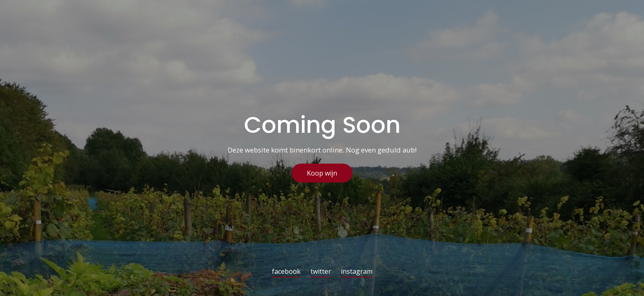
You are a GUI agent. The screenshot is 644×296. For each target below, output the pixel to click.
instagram (357, 272)
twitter (321, 272)
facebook (286, 272)
